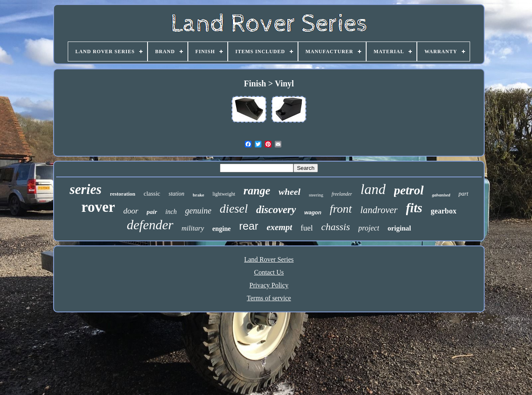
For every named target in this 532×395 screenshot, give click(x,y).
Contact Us (269, 272)
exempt (279, 227)
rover (98, 207)
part (463, 194)
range (257, 191)
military (193, 228)
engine (222, 229)
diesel (234, 209)
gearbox (443, 211)
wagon (313, 212)
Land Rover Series (269, 259)
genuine (198, 211)
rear (249, 226)
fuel (307, 228)
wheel (289, 192)
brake (199, 195)
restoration (122, 194)
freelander (342, 194)
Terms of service (269, 298)
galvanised (441, 195)
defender (150, 225)
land (373, 189)
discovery (276, 210)
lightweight (224, 194)
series (85, 189)
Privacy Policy (269, 285)
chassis (336, 227)
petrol (409, 190)
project (369, 228)
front (341, 209)
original (399, 228)
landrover (379, 210)
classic (152, 194)
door (131, 211)
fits (414, 208)
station (177, 194)
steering (316, 195)
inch (171, 212)
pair (152, 212)
